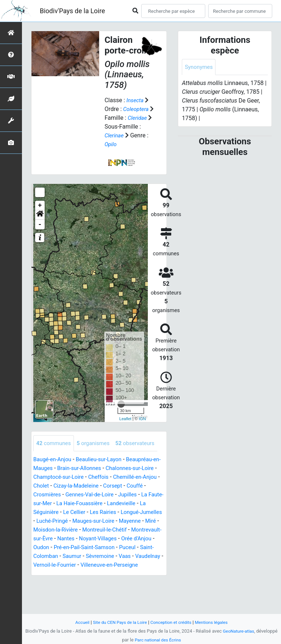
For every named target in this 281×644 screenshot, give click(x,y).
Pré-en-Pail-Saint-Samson (66, 573)
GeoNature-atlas (239, 631)
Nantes (43, 564)
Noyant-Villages (77, 564)
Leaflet (125, 419)
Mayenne (95, 547)
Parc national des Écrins (158, 640)
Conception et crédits (172, 622)
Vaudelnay (47, 591)
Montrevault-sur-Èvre (135, 556)
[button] (40, 215)
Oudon (148, 564)
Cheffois (121, 494)
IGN (142, 419)
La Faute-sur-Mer (80, 520)
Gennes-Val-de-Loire (116, 512)
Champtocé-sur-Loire (78, 494)
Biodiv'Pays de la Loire (72, 11)
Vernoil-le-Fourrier (88, 591)
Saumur (74, 582)
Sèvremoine (105, 582)
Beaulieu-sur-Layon (104, 476)
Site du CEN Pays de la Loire (117, 622)
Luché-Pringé (122, 538)
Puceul (112, 573)
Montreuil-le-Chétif (79, 556)
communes (55, 443)
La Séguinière (86, 529)
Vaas (131, 582)
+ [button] (40, 206)
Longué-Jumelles (78, 538)
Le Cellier (120, 529)
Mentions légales (216, 622)
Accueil (77, 622)
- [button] (40, 225)
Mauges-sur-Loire (56, 547)
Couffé (42, 512)
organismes (97, 443)
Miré (117, 547)
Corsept (146, 503)
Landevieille (49, 529)
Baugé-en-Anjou (54, 476)
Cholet (69, 503)
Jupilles (43, 520)
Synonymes (200, 67)
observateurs (57, 460)
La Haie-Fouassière (131, 520)
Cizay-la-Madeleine (106, 503)
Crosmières (70, 512)
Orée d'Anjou (118, 564)
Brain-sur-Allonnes (90, 485)
